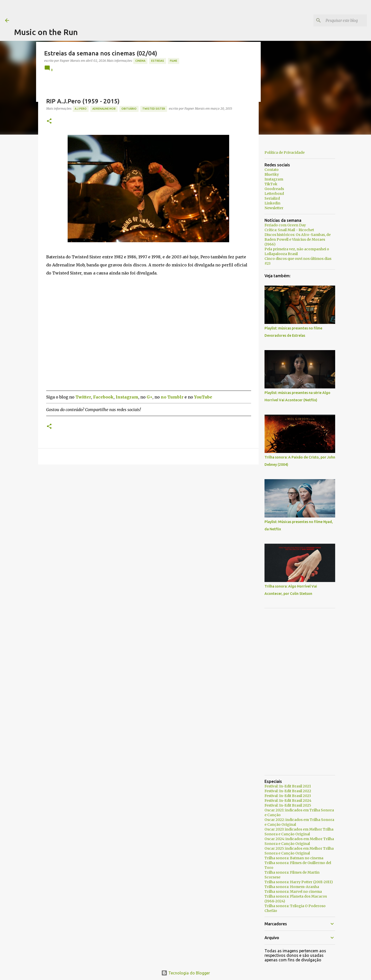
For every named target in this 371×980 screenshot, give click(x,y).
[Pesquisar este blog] (340, 20)
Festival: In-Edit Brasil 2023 (288, 796)
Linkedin (272, 203)
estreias (158, 61)
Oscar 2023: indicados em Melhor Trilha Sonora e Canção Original (299, 832)
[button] (49, 121)
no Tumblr (172, 397)
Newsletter (274, 208)
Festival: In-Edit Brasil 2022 (288, 791)
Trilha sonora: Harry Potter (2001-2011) (299, 882)
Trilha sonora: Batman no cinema (294, 858)
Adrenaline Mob (104, 109)
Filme (174, 61)
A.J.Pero (81, 109)
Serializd (272, 198)
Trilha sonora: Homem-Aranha (292, 887)
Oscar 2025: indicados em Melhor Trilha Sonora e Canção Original (299, 851)
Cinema (140, 61)
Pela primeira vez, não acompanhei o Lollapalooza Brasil (297, 251)
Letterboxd (274, 194)
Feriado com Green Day (285, 225)
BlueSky (272, 174)
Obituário (129, 109)
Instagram (274, 179)
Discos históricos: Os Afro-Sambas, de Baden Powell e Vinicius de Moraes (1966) (298, 239)
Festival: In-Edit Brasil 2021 (288, 786)
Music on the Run (46, 32)
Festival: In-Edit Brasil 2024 (288, 801)
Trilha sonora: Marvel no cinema (293, 892)
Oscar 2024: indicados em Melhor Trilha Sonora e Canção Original (299, 841)
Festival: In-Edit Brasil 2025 (288, 805)
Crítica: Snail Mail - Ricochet (289, 230)
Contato (272, 170)
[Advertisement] (106, 11)
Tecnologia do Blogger (186, 973)
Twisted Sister (154, 109)
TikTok (271, 184)
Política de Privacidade (285, 152)
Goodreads (274, 189)
